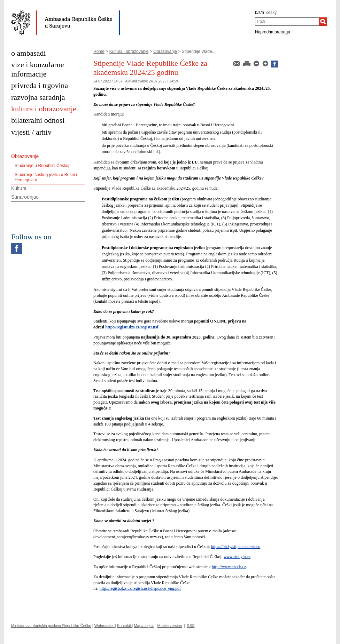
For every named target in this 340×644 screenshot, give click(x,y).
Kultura (19, 188)
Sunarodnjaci (25, 197)
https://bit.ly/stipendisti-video (236, 547)
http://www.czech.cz (229, 567)
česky (272, 13)
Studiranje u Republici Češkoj (42, 166)
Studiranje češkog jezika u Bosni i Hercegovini (46, 177)
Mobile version (170, 626)
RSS (191, 626)
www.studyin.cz (237, 557)
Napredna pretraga (273, 32)
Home (99, 51)
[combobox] (287, 22)
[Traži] (323, 22)
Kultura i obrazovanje (129, 51)
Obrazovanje (165, 51)
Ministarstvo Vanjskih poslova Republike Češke (51, 626)
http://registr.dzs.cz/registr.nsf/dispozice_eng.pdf (140, 588)
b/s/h (260, 13)
